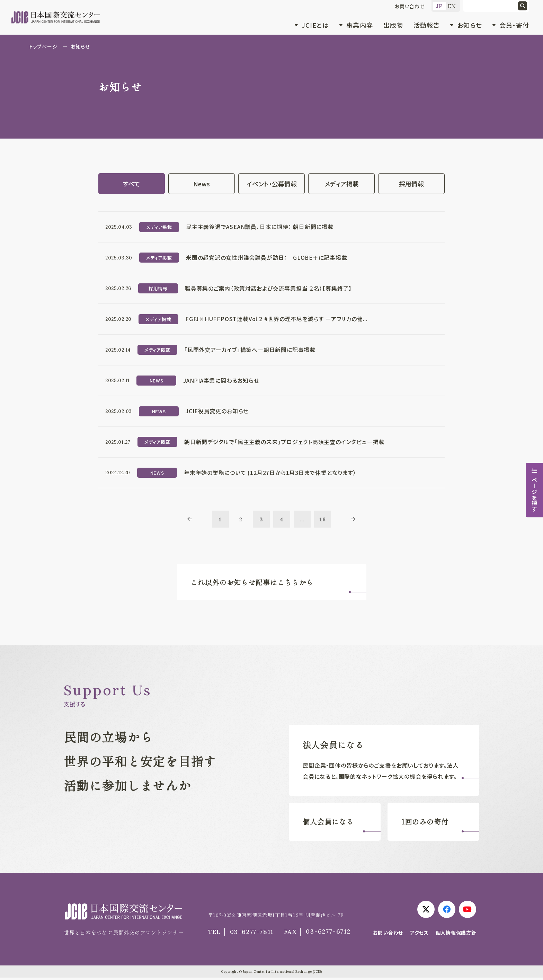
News (202, 184)
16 (324, 521)
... (303, 521)
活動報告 (427, 25)
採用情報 (411, 184)
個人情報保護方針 (456, 935)
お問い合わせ (410, 6)
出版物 (393, 25)
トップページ (43, 46)
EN (452, 6)
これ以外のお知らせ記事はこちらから (253, 584)
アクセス (419, 935)
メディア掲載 (342, 184)
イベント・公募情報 (272, 184)
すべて (132, 184)
